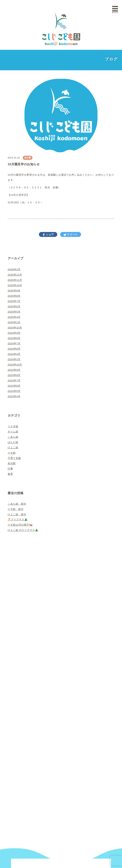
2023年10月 (15, 365)
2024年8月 (14, 338)
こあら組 (13, 437)
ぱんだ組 (13, 442)
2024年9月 (14, 333)
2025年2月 (14, 322)
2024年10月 (15, 328)
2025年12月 (15, 275)
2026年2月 (14, 269)
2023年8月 (14, 375)
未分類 (28, 158)
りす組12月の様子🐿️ (20, 525)
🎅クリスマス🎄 (18, 519)
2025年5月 (14, 312)
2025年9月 (14, 291)
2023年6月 (14, 386)
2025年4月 (14, 317)
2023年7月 (14, 380)
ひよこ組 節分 (17, 514)
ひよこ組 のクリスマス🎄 (23, 530)
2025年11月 (15, 280)
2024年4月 (14, 354)
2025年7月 (14, 301)
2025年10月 (15, 285)
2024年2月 (14, 359)
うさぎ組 (13, 426)
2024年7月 (14, 343)
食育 (10, 474)
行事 (10, 469)
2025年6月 (14, 306)
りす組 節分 (16, 509)
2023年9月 (14, 370)
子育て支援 (14, 458)
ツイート (72, 234)
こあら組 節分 (17, 504)
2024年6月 (14, 349)
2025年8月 (14, 296)
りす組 (12, 453)
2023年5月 (14, 391)
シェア (49, 234)
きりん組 (13, 432)
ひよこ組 (13, 447)
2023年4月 (14, 396)
